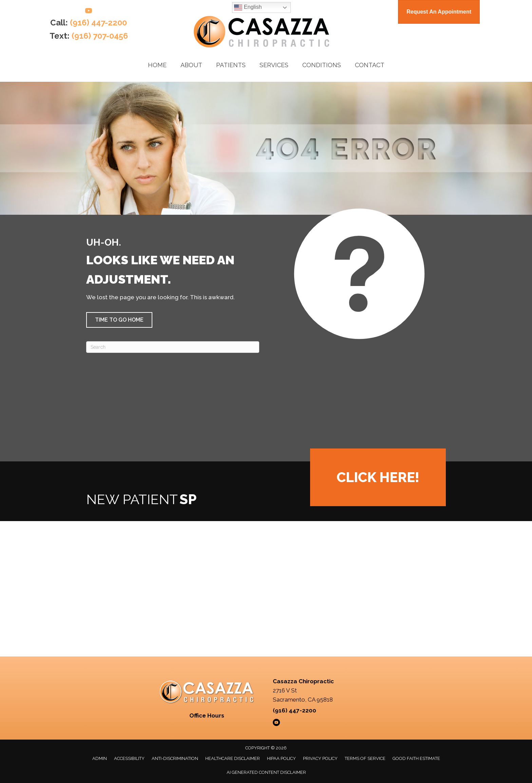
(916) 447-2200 (98, 23)
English (248, 7)
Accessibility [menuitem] (129, 758)
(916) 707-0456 (100, 36)
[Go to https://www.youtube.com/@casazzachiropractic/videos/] (89, 12)
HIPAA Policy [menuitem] (281, 758)
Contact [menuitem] (370, 65)
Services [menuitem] (274, 65)
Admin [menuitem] (100, 758)
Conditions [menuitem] (322, 65)
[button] (119, 320)
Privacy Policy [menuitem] (320, 758)
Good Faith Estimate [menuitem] (416, 758)
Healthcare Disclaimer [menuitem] (233, 758)
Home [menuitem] (157, 65)
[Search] (173, 347)
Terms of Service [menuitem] (365, 758)
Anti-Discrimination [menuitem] (175, 758)
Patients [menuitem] (231, 65)
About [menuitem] (191, 65)
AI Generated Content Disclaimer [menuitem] (266, 772)
